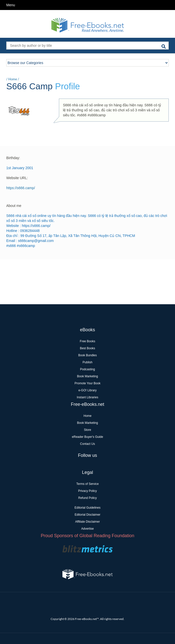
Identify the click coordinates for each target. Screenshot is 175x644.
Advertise (87, 529)
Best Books (88, 348)
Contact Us (87, 444)
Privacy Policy (88, 491)
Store (88, 430)
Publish (87, 362)
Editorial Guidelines (87, 508)
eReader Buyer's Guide (87, 437)
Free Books (87, 341)
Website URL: (17, 178)
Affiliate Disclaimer (87, 522)
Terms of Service (87, 484)
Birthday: (13, 158)
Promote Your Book (87, 383)
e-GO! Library (88, 390)
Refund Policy (87, 498)
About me (14, 206)
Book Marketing (87, 376)
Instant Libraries (87, 397)
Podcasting (87, 369)
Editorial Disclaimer (88, 515)
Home (13, 79)
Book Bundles (87, 355)
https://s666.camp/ (21, 188)
